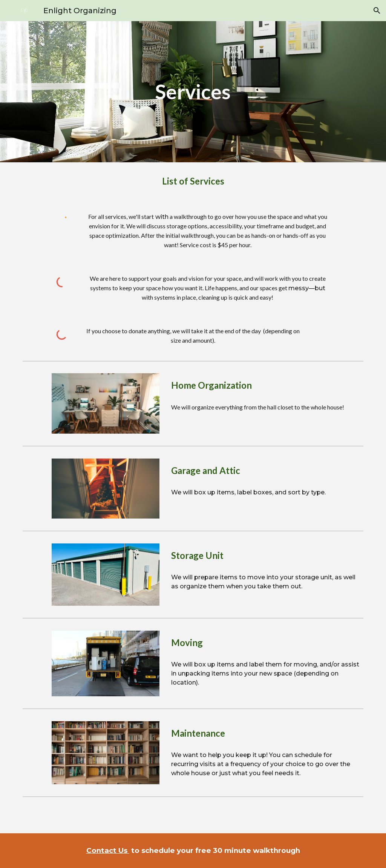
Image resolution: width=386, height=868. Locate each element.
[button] (377, 11)
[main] (193, 92)
